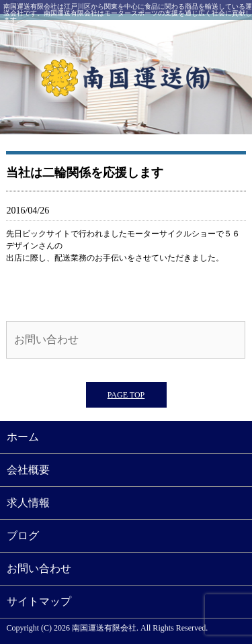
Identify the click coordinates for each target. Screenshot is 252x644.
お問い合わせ (46, 339)
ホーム (23, 437)
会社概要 (28, 470)
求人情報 (28, 503)
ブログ (23, 536)
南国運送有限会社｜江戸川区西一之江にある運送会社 (126, 77)
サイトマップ (39, 601)
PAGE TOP (126, 395)
